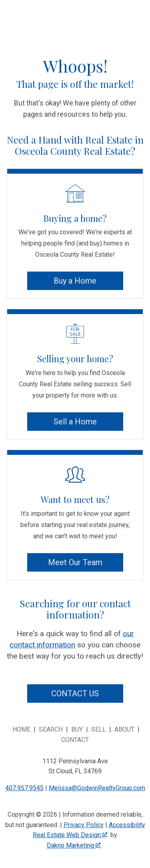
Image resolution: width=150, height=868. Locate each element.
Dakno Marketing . (74, 845)
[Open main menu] (120, 25)
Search (51, 729)
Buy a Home (75, 281)
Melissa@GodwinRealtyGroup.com (97, 788)
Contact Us (75, 694)
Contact (75, 740)
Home (21, 729)
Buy (77, 729)
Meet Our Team (75, 562)
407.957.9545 (24, 788)
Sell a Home (75, 422)
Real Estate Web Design (70, 835)
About (124, 729)
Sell (99, 729)
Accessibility (127, 825)
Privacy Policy (84, 825)
